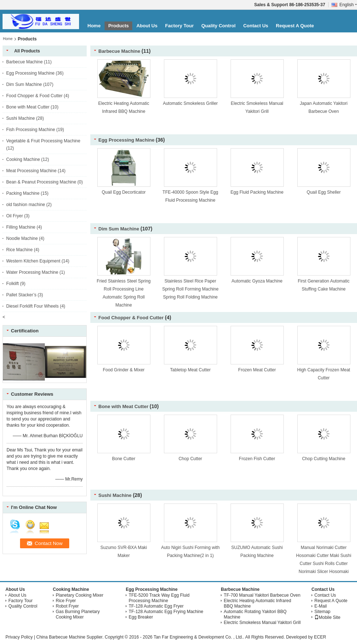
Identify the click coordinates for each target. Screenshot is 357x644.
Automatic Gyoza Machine (257, 281)
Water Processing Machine (32, 272)
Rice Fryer (66, 601)
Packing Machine (23, 193)
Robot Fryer (67, 606)
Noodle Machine (22, 238)
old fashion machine (26, 205)
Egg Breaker (141, 617)
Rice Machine (19, 250)
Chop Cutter (190, 459)
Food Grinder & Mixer (124, 370)
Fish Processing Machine (31, 130)
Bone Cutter (123, 459)
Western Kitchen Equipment (33, 261)
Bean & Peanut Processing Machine (41, 182)
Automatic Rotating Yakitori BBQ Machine (255, 614)
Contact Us (256, 26)
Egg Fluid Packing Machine (257, 192)
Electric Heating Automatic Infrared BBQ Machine (257, 603)
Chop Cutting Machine (324, 459)
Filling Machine (21, 227)
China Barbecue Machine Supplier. (70, 637)
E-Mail (321, 606)
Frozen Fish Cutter (257, 459)
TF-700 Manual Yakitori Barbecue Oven (262, 595)
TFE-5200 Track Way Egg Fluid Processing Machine (159, 598)
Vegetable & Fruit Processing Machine (43, 141)
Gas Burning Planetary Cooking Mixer (78, 614)
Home (94, 26)
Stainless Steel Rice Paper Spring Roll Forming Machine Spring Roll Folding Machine (190, 289)
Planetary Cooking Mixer (80, 595)
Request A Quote (295, 26)
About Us (147, 26)
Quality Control (219, 26)
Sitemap (322, 612)
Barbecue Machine (24, 62)
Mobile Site (327, 617)
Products (118, 26)
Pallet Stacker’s (21, 295)
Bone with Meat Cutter (28, 107)
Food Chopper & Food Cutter (34, 96)
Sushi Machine (21, 118)
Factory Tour (179, 26)
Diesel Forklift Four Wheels (32, 306)
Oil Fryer (15, 216)
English (348, 5)
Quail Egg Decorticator (124, 192)
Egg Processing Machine (30, 73)
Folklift (13, 284)
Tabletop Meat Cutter (190, 370)
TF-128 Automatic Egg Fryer (156, 606)
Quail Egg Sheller (324, 192)
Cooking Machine (23, 159)
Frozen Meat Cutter (257, 370)
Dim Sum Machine (24, 84)
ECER (320, 637)
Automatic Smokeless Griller (190, 103)
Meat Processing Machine (31, 171)
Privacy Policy (19, 637)
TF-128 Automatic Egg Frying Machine (166, 612)
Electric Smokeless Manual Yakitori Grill (262, 623)
